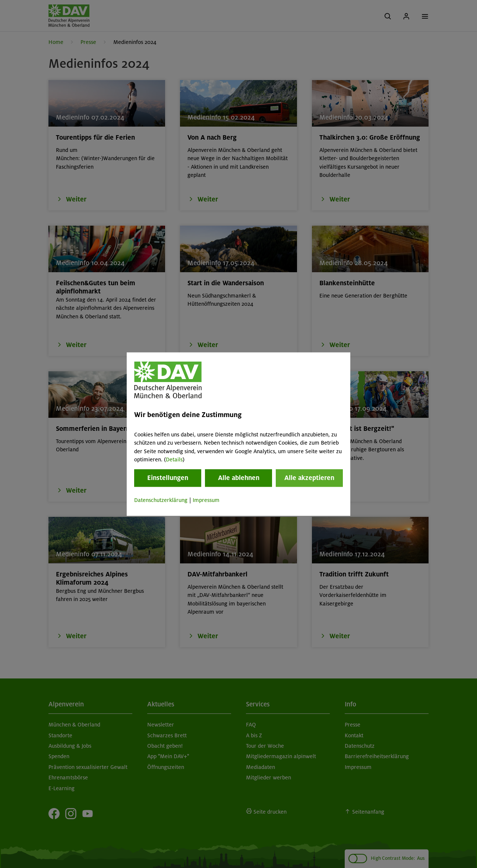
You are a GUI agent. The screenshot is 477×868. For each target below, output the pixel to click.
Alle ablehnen (239, 478)
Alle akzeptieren (309, 478)
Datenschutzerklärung (161, 500)
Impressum (206, 500)
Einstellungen (168, 478)
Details (174, 460)
